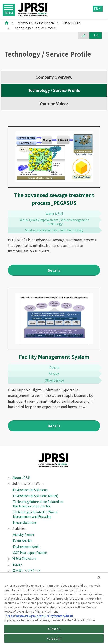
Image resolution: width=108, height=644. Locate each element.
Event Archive (23, 541)
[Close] (99, 577)
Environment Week (26, 547)
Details (54, 270)
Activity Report (24, 535)
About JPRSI (19, 477)
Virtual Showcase (22, 558)
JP (84, 35)
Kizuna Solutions (25, 522)
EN (96, 8)
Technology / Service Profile (54, 90)
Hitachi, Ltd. (72, 23)
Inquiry (15, 564)
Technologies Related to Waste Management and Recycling (35, 514)
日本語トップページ (24, 570)
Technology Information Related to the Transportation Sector (38, 504)
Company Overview (54, 77)
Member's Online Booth (36, 23)
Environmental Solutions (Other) (36, 496)
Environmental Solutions (30, 490)
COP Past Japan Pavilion (30, 553)
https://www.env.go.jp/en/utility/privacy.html (39, 616)
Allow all (54, 629)
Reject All (54, 639)
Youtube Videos (54, 104)
